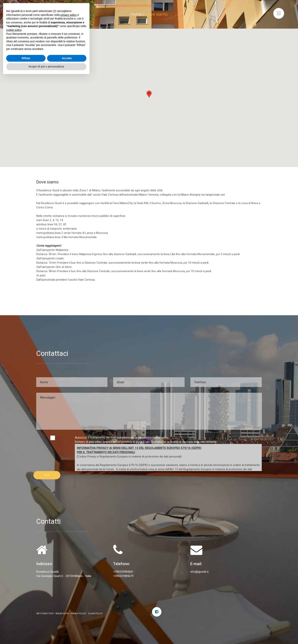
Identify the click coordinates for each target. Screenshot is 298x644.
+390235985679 (123, 576)
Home (136, 14)
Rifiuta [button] (26, 625)
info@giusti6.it (199, 572)
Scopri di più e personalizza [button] (46, 633)
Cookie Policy (95, 614)
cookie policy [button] (14, 597)
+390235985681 (123, 572)
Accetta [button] (67, 625)
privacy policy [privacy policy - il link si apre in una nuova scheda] (69, 582)
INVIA (47, 475)
